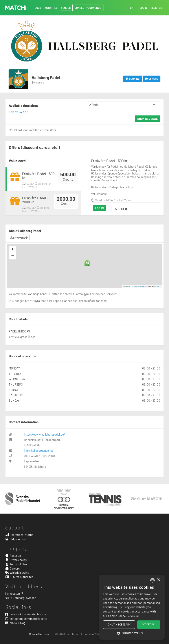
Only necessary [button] (119, 625)
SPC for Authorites (19, 577)
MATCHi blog (15, 623)
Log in (99, 208)
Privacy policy (16, 560)
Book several (148, 119)
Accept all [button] (149, 624)
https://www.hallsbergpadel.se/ (44, 434)
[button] (87, 263)
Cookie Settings (39, 634)
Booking (133, 79)
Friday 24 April (19, 112)
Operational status (19, 535)
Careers (13, 568)
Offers (152, 79)
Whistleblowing (17, 573)
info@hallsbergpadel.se (39, 450)
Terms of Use (16, 564)
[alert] (132, 607)
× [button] (159, 580)
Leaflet (127, 286)
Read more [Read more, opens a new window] (133, 616)
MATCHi (16, 8)
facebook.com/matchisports (26, 614)
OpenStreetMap (139, 286)
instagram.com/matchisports (26, 619)
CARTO (159, 286)
